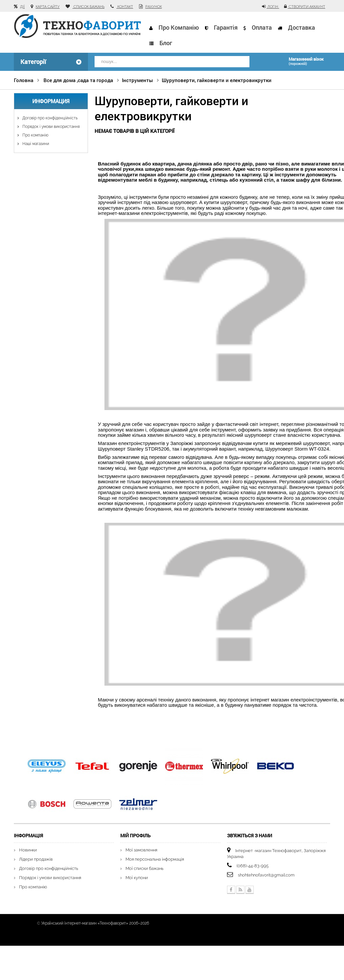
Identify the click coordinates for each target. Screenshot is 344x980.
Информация (51, 101)
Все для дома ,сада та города (78, 80)
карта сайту (48, 7)
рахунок (154, 7)
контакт (125, 7)
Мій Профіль (135, 835)
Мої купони (137, 878)
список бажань (88, 7)
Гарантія (226, 27)
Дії (22, 7)
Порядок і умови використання (51, 127)
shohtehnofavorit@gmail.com (266, 875)
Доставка (301, 27)
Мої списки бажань (144, 868)
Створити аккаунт (306, 7)
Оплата (262, 27)
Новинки (28, 850)
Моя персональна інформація (155, 859)
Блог (166, 43)
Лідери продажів (36, 859)
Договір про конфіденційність (49, 118)
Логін (273, 7)
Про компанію (179, 27)
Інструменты (137, 80)
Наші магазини (35, 144)
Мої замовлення (141, 850)
